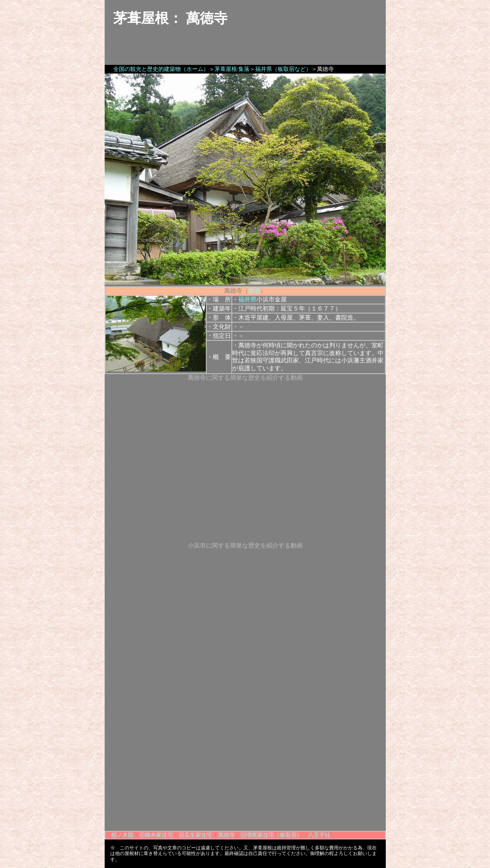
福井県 (247, 299)
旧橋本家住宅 (156, 835)
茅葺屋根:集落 (232, 69)
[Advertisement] (245, 770)
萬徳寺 (226, 835)
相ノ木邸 (122, 835)
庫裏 (254, 291)
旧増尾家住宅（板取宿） (271, 835)
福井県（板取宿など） (283, 69)
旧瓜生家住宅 (195, 835)
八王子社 (319, 835)
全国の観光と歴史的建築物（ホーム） (161, 69)
